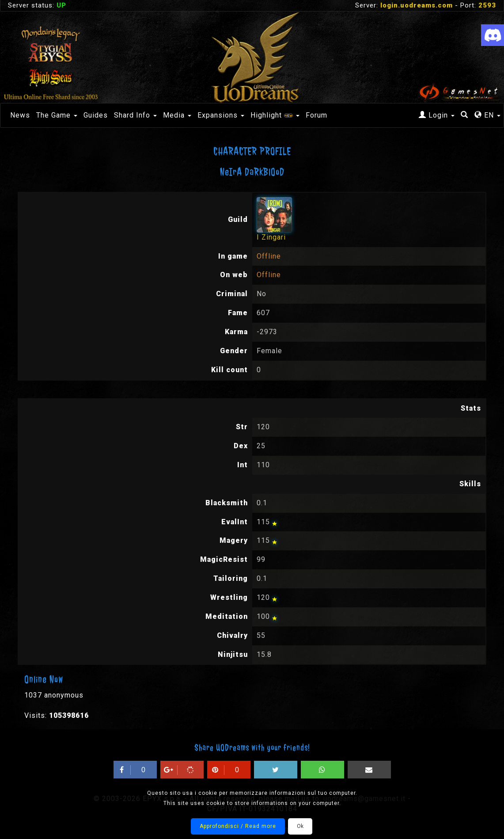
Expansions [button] (221, 115)
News (20, 115)
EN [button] (487, 115)
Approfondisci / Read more (238, 826)
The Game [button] (57, 115)
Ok (300, 826)
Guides (96, 115)
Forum (316, 115)
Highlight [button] (275, 115)
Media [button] (177, 115)
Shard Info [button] (135, 115)
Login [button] (437, 115)
